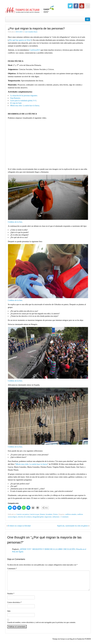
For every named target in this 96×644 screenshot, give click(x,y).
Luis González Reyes (31, 32)
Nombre (11, 594)
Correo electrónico (14, 602)
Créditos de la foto (15, 222)
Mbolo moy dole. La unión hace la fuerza (25, 106)
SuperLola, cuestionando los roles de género (72, 526)
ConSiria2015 (35, 50)
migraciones (48, 517)
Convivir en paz (34, 514)
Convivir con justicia (23, 514)
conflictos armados (71, 514)
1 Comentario (64, 517)
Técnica (55, 514)
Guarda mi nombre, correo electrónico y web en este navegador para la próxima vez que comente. (41, 622)
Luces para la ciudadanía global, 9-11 (23, 101)
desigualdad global (38, 517)
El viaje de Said (16, 103)
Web (9, 611)
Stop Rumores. (15, 98)
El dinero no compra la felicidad (19, 526)
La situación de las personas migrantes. (24, 96)
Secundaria (49, 514)
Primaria (42, 514)
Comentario (12, 569)
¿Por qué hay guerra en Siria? (20, 40)
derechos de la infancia (25, 517)
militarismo (56, 517)
